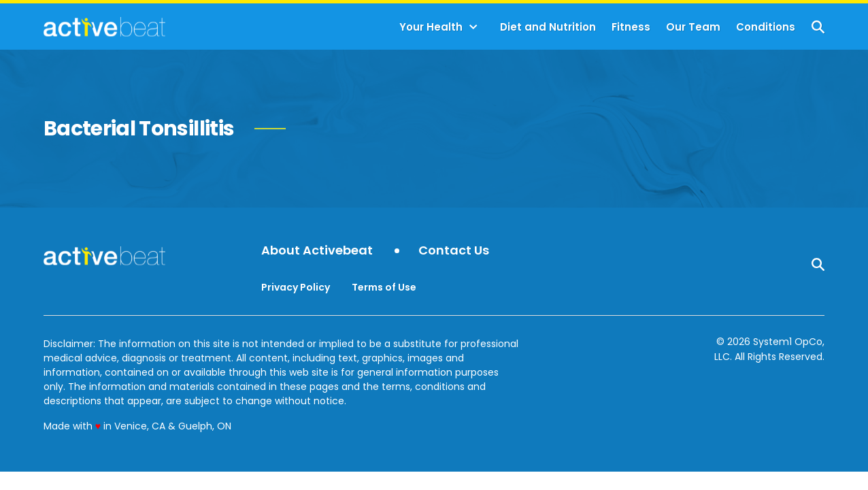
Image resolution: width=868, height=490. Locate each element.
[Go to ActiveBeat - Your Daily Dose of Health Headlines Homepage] (104, 27)
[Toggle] (473, 27)
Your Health (431, 27)
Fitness (631, 27)
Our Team (693, 27)
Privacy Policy (296, 287)
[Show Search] (818, 27)
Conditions (766, 27)
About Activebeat (317, 251)
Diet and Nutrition (548, 27)
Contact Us (454, 251)
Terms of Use (384, 287)
